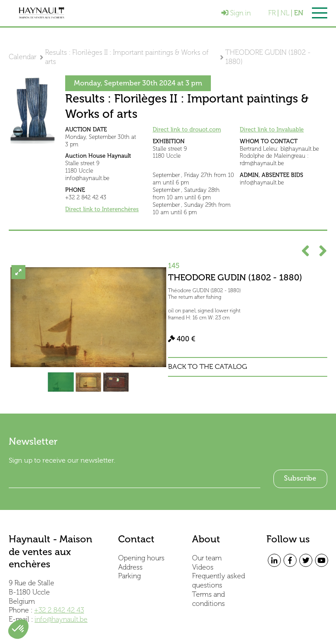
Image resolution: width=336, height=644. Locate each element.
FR (272, 13)
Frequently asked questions (219, 580)
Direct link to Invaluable (272, 129)
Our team (207, 558)
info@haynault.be (61, 619)
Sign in (236, 13)
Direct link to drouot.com (187, 129)
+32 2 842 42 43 (59, 610)
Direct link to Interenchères (102, 209)
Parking (129, 576)
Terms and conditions (208, 599)
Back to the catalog (208, 367)
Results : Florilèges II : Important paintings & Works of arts (127, 57)
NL (285, 13)
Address (130, 567)
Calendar (23, 57)
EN (299, 13)
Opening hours (141, 558)
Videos (203, 567)
